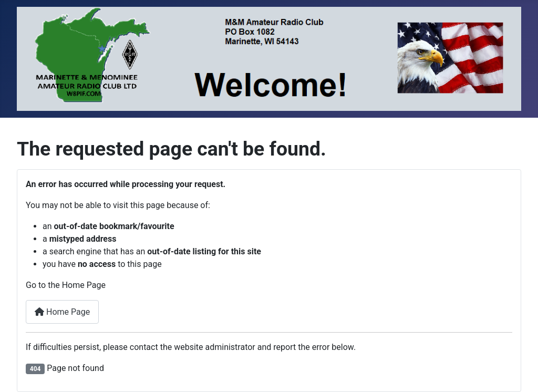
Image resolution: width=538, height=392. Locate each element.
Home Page (62, 312)
